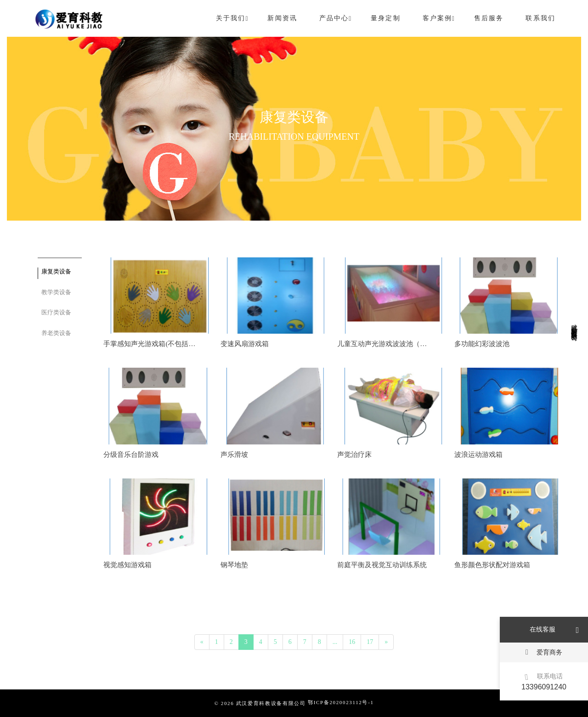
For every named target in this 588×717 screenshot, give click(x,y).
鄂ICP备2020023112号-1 (341, 703)
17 (370, 642)
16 (352, 642)
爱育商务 (544, 652)
